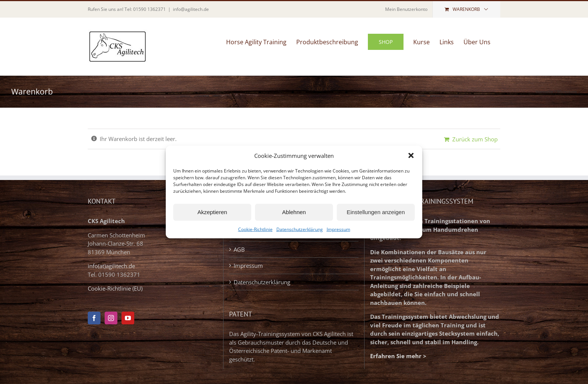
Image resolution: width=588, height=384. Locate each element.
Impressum (338, 229)
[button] (411, 156)
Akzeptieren (212, 212)
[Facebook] (94, 318)
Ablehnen (294, 212)
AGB (239, 249)
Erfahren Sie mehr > (398, 356)
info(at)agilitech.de (111, 266)
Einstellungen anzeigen (376, 212)
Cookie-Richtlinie (255, 229)
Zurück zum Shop (475, 139)
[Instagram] (111, 318)
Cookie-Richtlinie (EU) (115, 288)
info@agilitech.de (191, 9)
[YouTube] (128, 318)
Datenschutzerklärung (300, 229)
